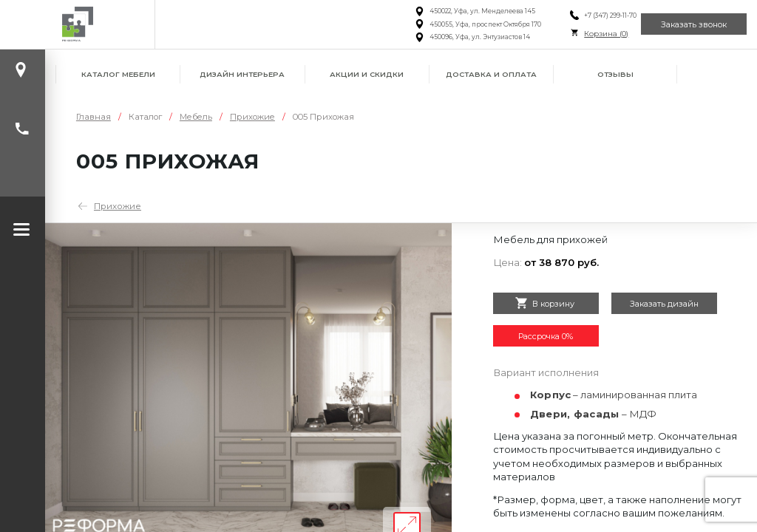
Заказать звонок (688, 24)
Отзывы (615, 74)
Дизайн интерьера (242, 74)
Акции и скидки (367, 74)
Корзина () (590, 34)
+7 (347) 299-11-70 (594, 16)
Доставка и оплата (491, 74)
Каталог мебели (118, 74)
